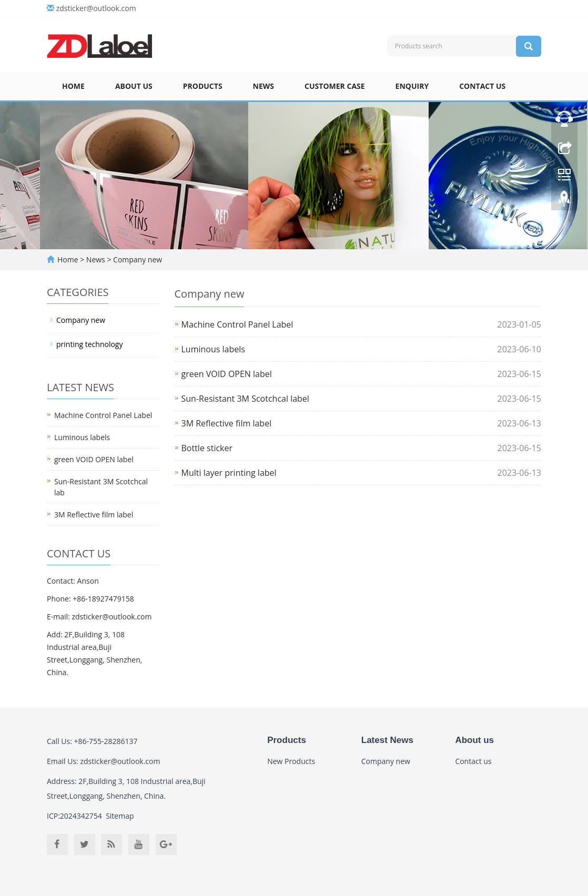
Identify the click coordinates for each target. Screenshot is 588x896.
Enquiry (412, 86)
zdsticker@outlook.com (96, 8)
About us (134, 86)
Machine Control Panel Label (237, 324)
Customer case (335, 86)
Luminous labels (213, 349)
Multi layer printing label (229, 473)
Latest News (387, 740)
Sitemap (120, 816)
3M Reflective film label (227, 423)
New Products (291, 761)
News (263, 86)
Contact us (482, 86)
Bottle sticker (207, 448)
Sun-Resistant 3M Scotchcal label (245, 399)
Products (203, 86)
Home (73, 86)
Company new (136, 259)
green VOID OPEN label (227, 374)
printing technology (89, 344)
